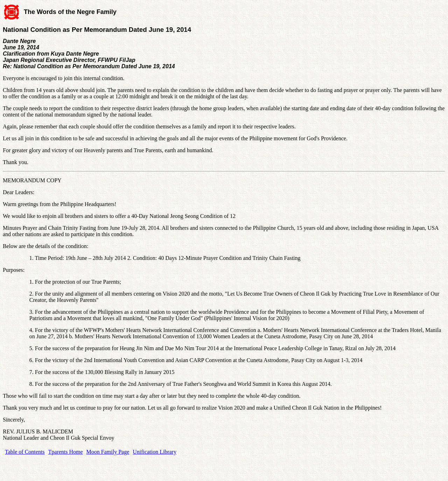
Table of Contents (25, 452)
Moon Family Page (108, 452)
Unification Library (155, 452)
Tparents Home (66, 452)
